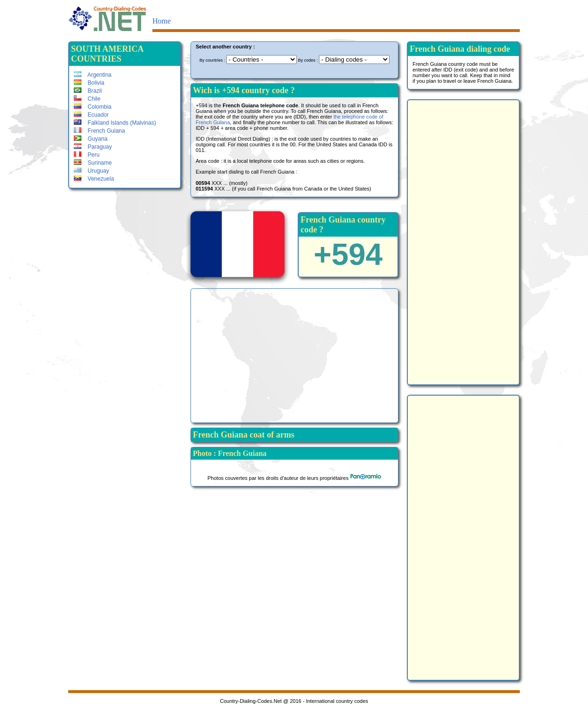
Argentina (93, 75)
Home (162, 21)
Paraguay (93, 147)
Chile (87, 99)
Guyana (91, 139)
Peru (87, 155)
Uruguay (91, 171)
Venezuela (94, 179)
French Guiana (99, 131)
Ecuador (91, 115)
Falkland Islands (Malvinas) (115, 123)
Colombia (93, 107)
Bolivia (89, 83)
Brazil (88, 91)
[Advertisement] (294, 355)
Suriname (93, 163)
